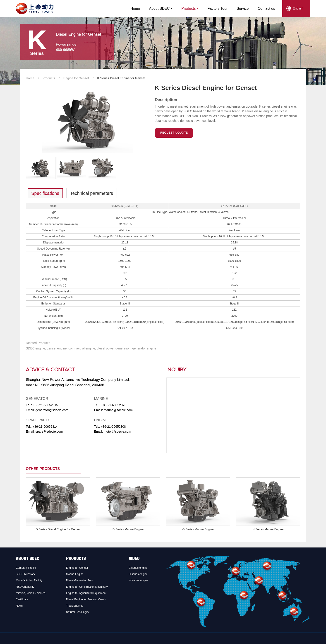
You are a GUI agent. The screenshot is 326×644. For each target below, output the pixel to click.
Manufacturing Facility (29, 580)
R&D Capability (25, 587)
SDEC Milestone (26, 574)
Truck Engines (75, 606)
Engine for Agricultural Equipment (86, 593)
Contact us (266, 8)
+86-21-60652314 (45, 427)
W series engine (139, 580)
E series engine (138, 568)
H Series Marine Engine (268, 529)
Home (135, 8)
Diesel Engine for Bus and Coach (86, 599)
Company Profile (26, 568)
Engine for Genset (76, 78)
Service (243, 8)
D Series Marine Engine (128, 529)
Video (134, 559)
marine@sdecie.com (118, 410)
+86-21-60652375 (114, 405)
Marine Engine (75, 574)
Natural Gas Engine (78, 612)
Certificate (22, 599)
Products (49, 78)
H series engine (138, 574)
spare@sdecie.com (49, 432)
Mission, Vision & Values (31, 593)
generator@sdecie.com (52, 410)
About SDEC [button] (159, 8)
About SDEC (28, 559)
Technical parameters (91, 193)
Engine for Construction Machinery (87, 587)
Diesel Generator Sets (79, 580)
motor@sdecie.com (117, 432)
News (19, 606)
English (298, 8)
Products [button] (188, 8)
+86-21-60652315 (45, 405)
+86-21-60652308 (113, 427)
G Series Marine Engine (198, 529)
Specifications (45, 193)
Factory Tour (218, 8)
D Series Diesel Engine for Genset (58, 529)
